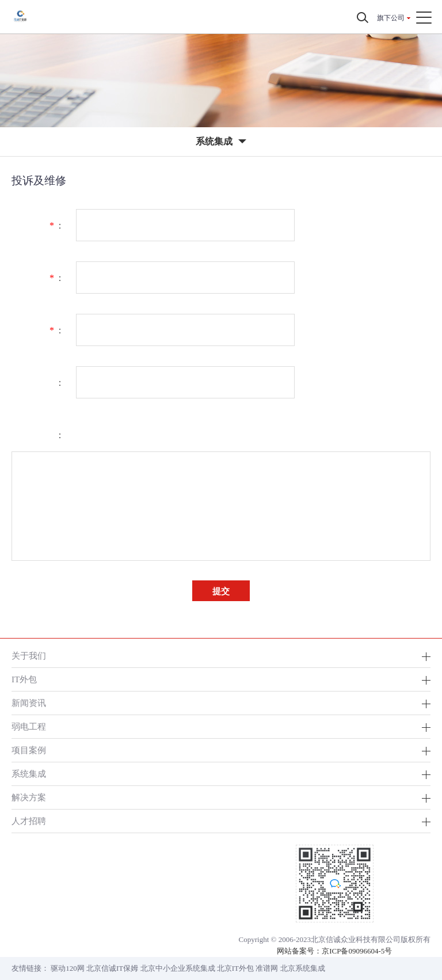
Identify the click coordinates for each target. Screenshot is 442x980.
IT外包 (24, 679)
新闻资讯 (29, 703)
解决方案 (29, 797)
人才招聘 (29, 821)
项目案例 (29, 750)
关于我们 (29, 656)
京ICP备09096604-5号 (357, 951)
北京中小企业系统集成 (178, 968)
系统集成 (29, 774)
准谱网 (267, 968)
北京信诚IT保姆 (112, 968)
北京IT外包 (235, 968)
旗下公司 (391, 18)
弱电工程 (29, 726)
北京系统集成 (303, 968)
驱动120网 (68, 968)
